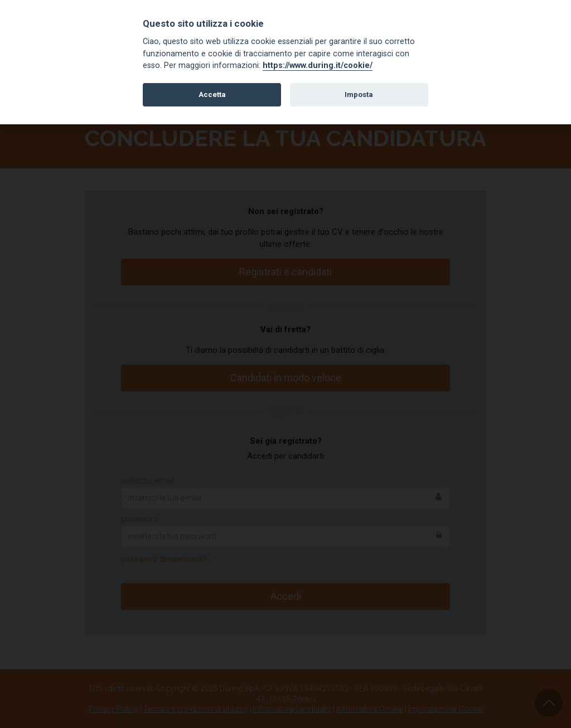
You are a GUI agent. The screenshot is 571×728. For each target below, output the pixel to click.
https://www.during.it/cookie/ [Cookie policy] (318, 65)
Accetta (212, 94)
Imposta (359, 94)
